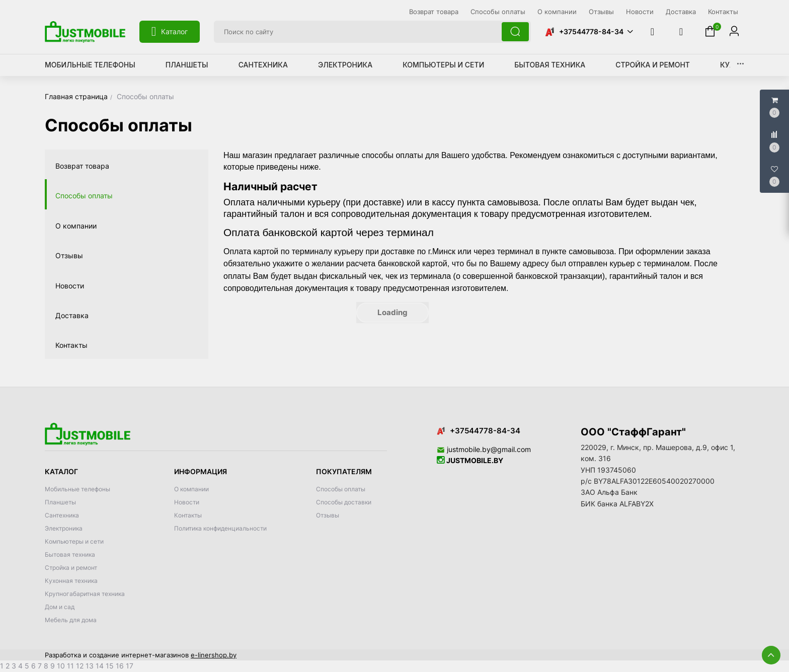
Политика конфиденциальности (220, 528)
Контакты (71, 345)
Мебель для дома (71, 620)
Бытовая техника (550, 65)
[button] (589, 32)
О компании (76, 226)
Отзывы (69, 255)
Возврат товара (82, 166)
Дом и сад (60, 607)
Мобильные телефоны (90, 65)
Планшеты (187, 65)
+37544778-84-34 (591, 31)
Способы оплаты (84, 196)
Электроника (345, 65)
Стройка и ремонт (653, 65)
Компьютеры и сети (443, 65)
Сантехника (263, 65)
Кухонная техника (71, 581)
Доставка (72, 315)
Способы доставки (344, 502)
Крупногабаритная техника (85, 594)
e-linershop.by (214, 655)
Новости (70, 286)
